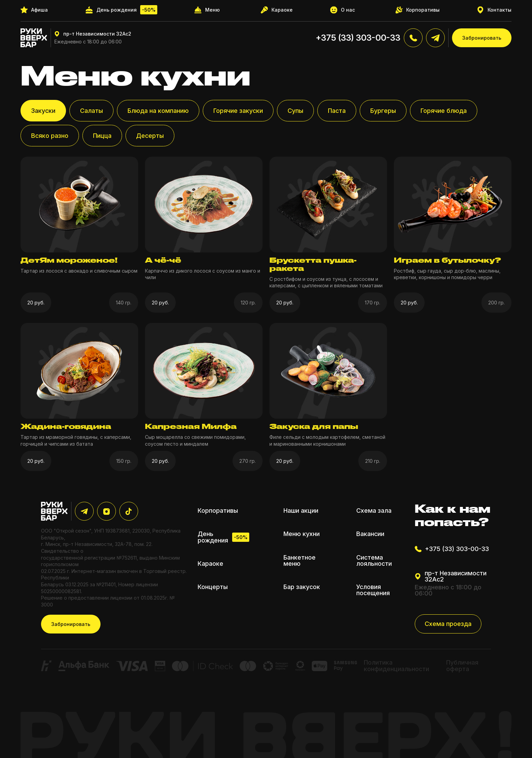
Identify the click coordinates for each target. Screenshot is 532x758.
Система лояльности (374, 561)
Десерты (150, 136)
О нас (342, 10)
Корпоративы (417, 10)
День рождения (121, 10)
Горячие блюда (444, 111)
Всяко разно (50, 136)
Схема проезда (448, 624)
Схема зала (374, 511)
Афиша (34, 10)
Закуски (43, 111)
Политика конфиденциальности (396, 666)
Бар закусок (302, 587)
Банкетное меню (300, 561)
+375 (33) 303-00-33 (358, 38)
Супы (295, 111)
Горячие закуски (238, 111)
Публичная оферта (462, 666)
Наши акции (301, 511)
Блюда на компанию (158, 111)
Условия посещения (373, 590)
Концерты (213, 587)
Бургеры (383, 111)
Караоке (277, 10)
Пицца (102, 136)
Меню (207, 10)
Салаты (91, 111)
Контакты (494, 10)
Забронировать (482, 38)
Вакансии (370, 534)
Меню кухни (302, 534)
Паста (337, 111)
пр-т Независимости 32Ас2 (93, 34)
